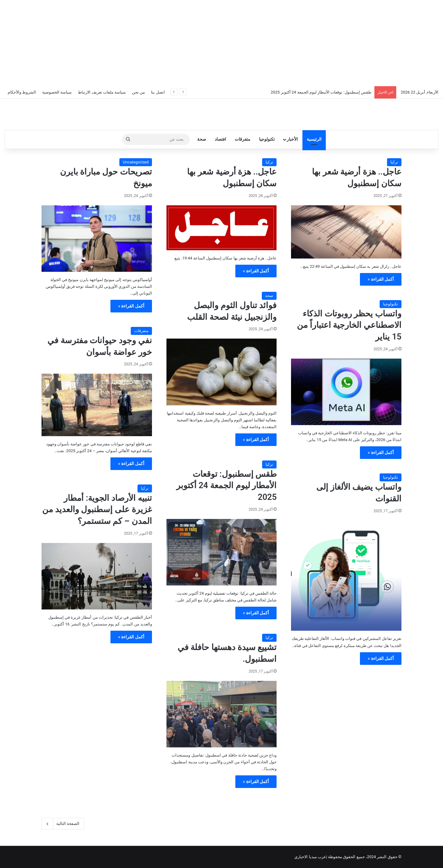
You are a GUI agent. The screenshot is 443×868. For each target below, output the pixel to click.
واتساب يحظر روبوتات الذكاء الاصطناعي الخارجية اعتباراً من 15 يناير (349, 325)
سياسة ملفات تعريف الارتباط (102, 92)
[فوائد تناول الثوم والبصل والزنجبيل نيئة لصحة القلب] (222, 372)
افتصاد (220, 139)
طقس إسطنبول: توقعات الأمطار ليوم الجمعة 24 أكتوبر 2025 (321, 92)
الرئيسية (314, 139)
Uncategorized (136, 162)
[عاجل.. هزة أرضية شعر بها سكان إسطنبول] (346, 232)
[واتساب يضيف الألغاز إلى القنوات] (346, 576)
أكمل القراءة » (381, 279)
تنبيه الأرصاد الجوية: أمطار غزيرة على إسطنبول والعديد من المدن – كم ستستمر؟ (97, 510)
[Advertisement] (221, 43)
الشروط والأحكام (22, 92)
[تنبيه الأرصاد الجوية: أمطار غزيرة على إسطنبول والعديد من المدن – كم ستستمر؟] (97, 576)
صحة (202, 139)
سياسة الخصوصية (57, 92)
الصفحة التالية (63, 824)
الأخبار (292, 139)
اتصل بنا (158, 92)
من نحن (138, 92)
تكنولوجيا (267, 139)
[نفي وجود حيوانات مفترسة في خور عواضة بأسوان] (97, 405)
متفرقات (243, 139)
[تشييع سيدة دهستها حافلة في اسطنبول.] (222, 714)
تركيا (394, 162)
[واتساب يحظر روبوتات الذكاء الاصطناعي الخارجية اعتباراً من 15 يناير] (346, 392)
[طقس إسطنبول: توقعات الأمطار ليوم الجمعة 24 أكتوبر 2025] (222, 552)
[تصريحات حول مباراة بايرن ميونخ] (97, 239)
